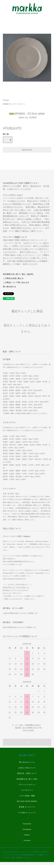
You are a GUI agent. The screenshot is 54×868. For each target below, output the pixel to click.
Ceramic (6, 100)
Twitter (27, 835)
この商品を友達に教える (13, 278)
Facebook (27, 824)
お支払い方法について (27, 768)
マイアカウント (27, 790)
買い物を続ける (9, 287)
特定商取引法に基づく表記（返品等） (19, 274)
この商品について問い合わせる (16, 283)
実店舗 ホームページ (27, 807)
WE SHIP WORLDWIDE (27, 801)
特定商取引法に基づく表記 (27, 779)
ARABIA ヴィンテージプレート (14, 104)
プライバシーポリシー (27, 785)
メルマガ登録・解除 (27, 796)
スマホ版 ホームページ (27, 813)
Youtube (27, 840)
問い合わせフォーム (27, 762)
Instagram (27, 829)
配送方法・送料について (27, 773)
